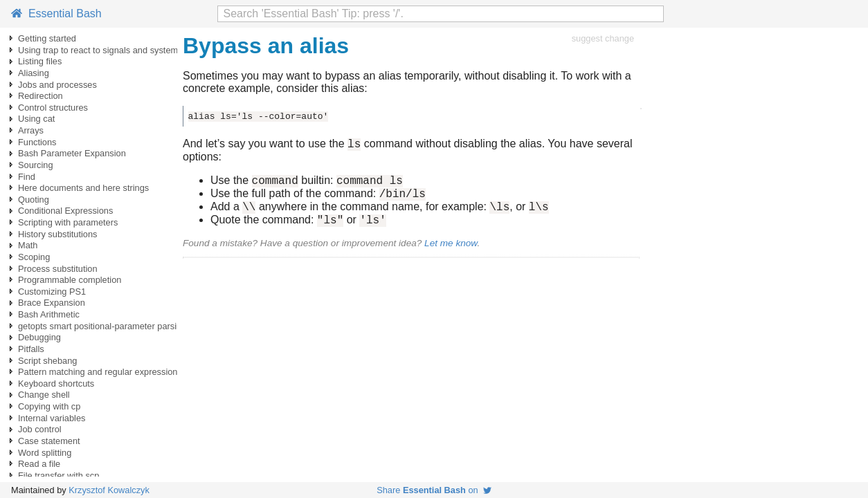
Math (28, 245)
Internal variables (52, 418)
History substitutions (58, 234)
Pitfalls (31, 349)
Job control (40, 429)
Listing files (40, 61)
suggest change (603, 38)
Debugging (39, 337)
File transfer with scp (58, 476)
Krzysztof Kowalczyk (109, 490)
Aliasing (34, 73)
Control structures (53, 108)
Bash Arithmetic (49, 314)
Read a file (39, 464)
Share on (434, 490)
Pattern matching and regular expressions (100, 372)
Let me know (451, 253)
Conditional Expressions (65, 211)
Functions (37, 142)
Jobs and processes (57, 85)
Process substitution (58, 269)
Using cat (36, 119)
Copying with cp (49, 406)
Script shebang (47, 361)
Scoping (34, 257)
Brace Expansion (52, 303)
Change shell (44, 395)
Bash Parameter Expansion (72, 153)
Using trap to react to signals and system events (112, 50)
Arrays (31, 130)
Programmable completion (70, 280)
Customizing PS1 (52, 292)
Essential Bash (56, 13)
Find (27, 177)
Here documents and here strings (83, 188)
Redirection (40, 96)
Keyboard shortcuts (56, 384)
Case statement (49, 441)
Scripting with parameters (68, 222)
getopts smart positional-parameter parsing (102, 326)
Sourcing (36, 165)
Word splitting (45, 453)
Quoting (34, 200)
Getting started (47, 38)
